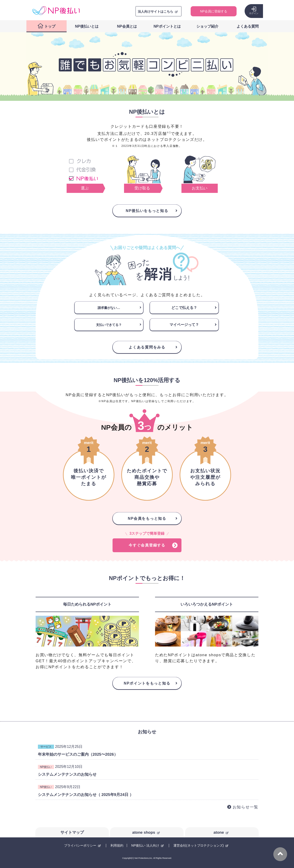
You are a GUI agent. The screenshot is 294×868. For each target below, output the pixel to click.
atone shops (144, 832)
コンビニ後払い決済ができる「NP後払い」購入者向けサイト (56, 11)
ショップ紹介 (207, 26)
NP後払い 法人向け (145, 846)
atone (219, 832)
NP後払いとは (87, 26)
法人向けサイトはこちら (155, 12)
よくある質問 (248, 26)
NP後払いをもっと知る (147, 211)
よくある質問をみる (147, 347)
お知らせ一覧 (246, 807)
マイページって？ (184, 325)
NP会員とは (127, 26)
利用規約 (117, 845)
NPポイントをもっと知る (147, 683)
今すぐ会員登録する (147, 545)
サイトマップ (72, 832)
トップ (50, 26)
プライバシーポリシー (80, 846)
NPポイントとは (167, 26)
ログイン (254, 13)
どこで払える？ (184, 308)
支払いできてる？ (109, 325)
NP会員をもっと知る (147, 518)
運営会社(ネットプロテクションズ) (199, 846)
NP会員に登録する (213, 11)
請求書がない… (109, 308)
